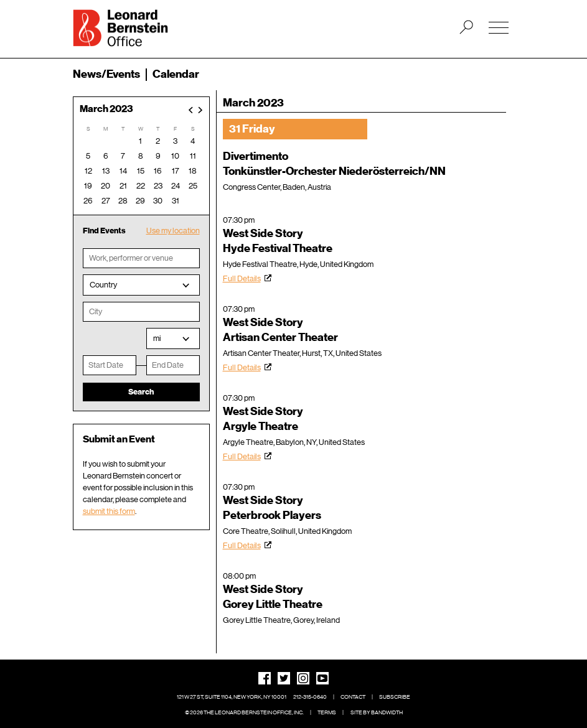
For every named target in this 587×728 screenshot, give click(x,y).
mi (157, 338)
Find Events (104, 231)
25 (193, 186)
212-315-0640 (310, 697)
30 (158, 201)
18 (193, 171)
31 (176, 201)
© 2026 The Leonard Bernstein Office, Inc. (244, 712)
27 (106, 201)
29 (140, 201)
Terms (327, 712)
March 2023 (106, 109)
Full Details (242, 278)
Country (103, 285)
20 (106, 186)
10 (175, 156)
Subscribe (395, 697)
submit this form (109, 511)
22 (141, 186)
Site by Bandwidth (377, 712)
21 (123, 186)
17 (176, 171)
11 (193, 156)
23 (158, 186)
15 (141, 171)
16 (158, 171)
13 (106, 171)
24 (176, 186)
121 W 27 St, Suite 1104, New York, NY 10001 (232, 697)
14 (123, 171)
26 (88, 201)
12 (88, 171)
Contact (353, 697)
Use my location (173, 231)
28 (123, 201)
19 (88, 186)
